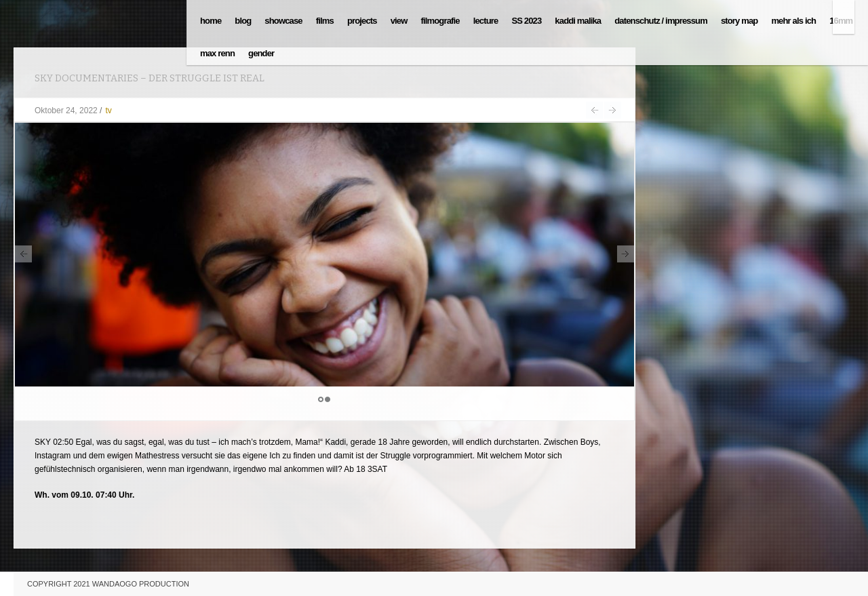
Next (626, 254)
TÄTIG (613, 110)
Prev (23, 254)
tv (108, 111)
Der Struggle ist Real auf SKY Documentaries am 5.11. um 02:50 (594, 110)
